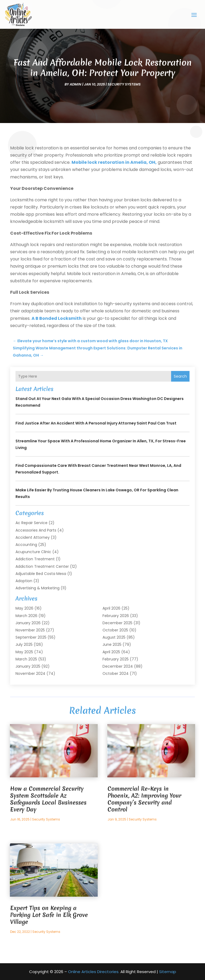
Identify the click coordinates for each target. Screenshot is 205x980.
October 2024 (116, 673)
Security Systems (124, 84)
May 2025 (24, 652)
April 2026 (111, 608)
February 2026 (116, 615)
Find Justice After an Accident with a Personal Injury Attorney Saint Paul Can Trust (96, 423)
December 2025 (117, 623)
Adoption (24, 581)
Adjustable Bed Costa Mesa (41, 573)
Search (180, 376)
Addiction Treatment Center (42, 566)
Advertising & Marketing (38, 588)
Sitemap (168, 972)
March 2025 (26, 659)
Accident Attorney (33, 537)
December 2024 (118, 666)
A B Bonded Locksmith (57, 318)
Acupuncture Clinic (33, 552)
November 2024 (30, 673)
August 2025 (114, 637)
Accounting (26, 545)
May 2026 (24, 608)
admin (76, 84)
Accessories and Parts (36, 530)
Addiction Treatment (35, 559)
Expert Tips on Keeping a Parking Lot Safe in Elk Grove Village (49, 915)
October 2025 (115, 630)
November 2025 (30, 630)
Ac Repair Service (31, 523)
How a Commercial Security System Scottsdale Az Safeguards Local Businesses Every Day (48, 799)
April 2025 (111, 652)
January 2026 (28, 623)
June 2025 (112, 644)
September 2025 (31, 637)
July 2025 (24, 644)
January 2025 (28, 666)
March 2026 (26, 615)
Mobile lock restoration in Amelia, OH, (114, 162)
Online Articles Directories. (94, 972)
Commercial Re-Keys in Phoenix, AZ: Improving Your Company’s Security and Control (144, 799)
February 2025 (116, 659)
